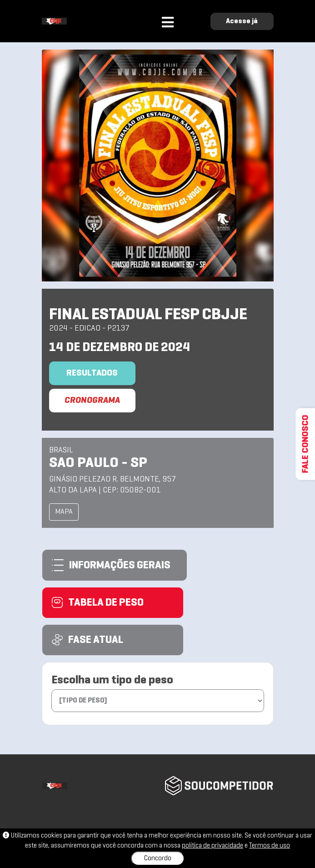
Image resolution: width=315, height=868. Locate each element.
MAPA (64, 512)
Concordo (158, 858)
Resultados (92, 373)
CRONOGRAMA (92, 401)
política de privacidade (212, 846)
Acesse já (242, 21)
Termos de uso (270, 846)
